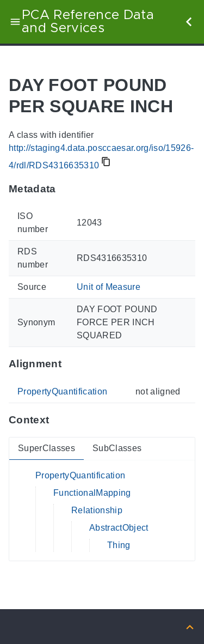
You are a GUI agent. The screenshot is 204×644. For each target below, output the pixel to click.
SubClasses (117, 448)
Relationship (97, 510)
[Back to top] (190, 626)
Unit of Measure (109, 287)
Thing (119, 545)
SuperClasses (47, 448)
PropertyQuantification (62, 391)
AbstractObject (119, 528)
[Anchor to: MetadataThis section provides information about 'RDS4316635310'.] (67, 189)
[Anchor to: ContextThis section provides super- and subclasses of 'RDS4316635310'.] (60, 420)
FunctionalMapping (92, 493)
